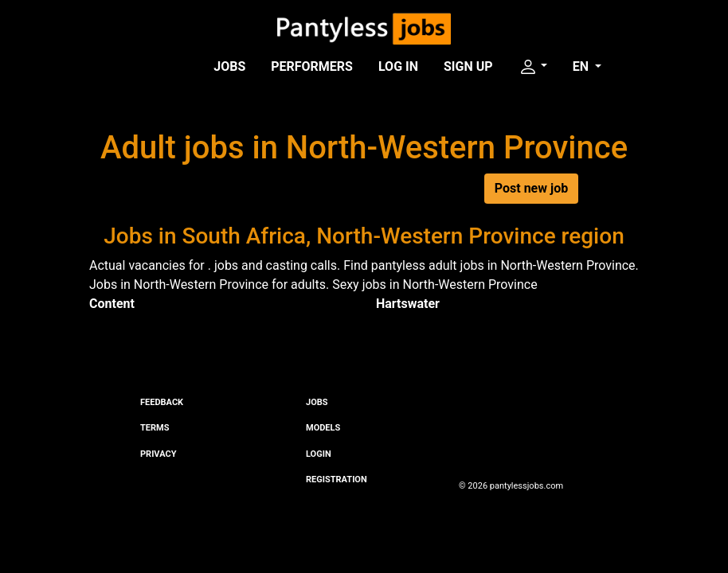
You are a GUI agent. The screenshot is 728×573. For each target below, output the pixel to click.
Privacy (158, 454)
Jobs (229, 66)
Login (319, 454)
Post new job (531, 188)
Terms (155, 428)
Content (112, 304)
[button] (533, 67)
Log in (398, 66)
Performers (312, 66)
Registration (337, 479)
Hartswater (408, 304)
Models (323, 428)
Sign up (468, 66)
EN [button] (582, 66)
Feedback (162, 402)
